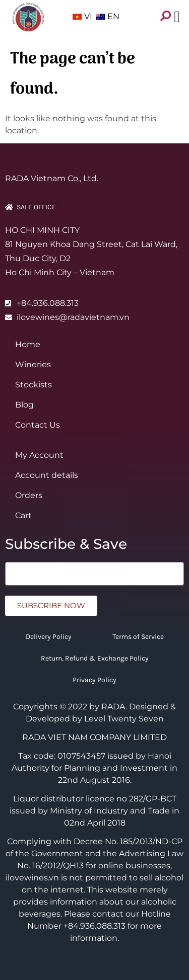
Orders (29, 495)
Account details (47, 475)
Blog (24, 405)
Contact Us (38, 425)
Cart (23, 515)
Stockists (34, 385)
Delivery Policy (49, 637)
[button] (177, 14)
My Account (39, 455)
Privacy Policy (94, 680)
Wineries (33, 364)
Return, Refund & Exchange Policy (95, 658)
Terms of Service (138, 637)
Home (28, 344)
